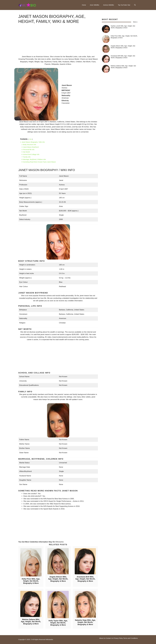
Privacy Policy (118, 638)
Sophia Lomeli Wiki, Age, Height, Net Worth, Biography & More (123, 27)
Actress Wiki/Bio (109, 5)
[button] (135, 5)
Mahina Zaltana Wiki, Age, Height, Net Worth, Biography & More (31, 622)
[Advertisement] (58, 41)
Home (84, 5)
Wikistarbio (60, 542)
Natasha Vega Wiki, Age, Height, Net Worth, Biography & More (85, 622)
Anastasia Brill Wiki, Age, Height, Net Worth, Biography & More (85, 579)
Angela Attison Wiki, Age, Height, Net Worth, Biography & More (58, 579)
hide (31, 139)
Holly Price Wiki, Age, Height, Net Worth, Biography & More (31, 581)
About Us (102, 638)
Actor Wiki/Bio (95, 5)
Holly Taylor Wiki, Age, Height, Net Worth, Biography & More (58, 623)
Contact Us (109, 638)
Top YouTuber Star (124, 5)
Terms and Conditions (130, 638)
